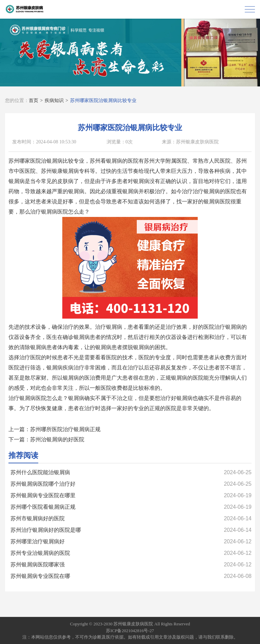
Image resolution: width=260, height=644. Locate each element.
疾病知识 (54, 100)
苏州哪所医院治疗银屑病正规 (65, 429)
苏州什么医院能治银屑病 (40, 472)
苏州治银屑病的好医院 (57, 439)
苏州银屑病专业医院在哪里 (43, 495)
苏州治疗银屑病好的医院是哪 (46, 530)
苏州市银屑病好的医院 (38, 518)
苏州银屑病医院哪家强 (38, 565)
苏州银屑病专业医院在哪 (40, 576)
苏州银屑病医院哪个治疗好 (43, 484)
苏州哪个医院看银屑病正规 (43, 507)
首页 (34, 100)
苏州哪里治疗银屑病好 (38, 541)
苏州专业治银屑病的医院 (40, 553)
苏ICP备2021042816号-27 (130, 631)
